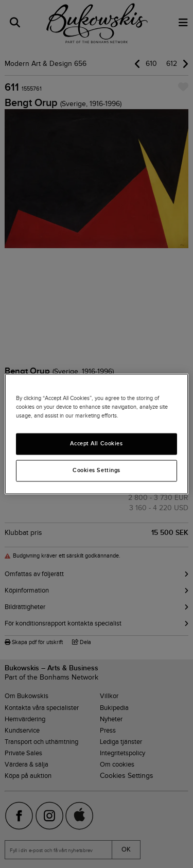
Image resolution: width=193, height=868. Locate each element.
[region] (96, 434)
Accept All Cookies (96, 444)
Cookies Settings (97, 471)
